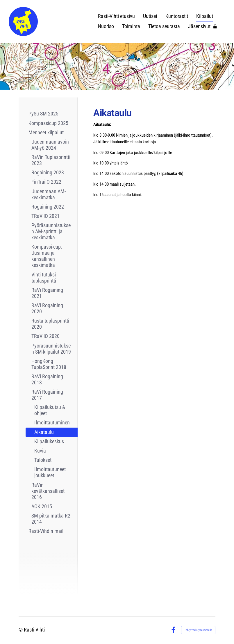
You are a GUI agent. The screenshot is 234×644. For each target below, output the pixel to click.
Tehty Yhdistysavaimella (198, 630)
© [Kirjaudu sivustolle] (21, 630)
